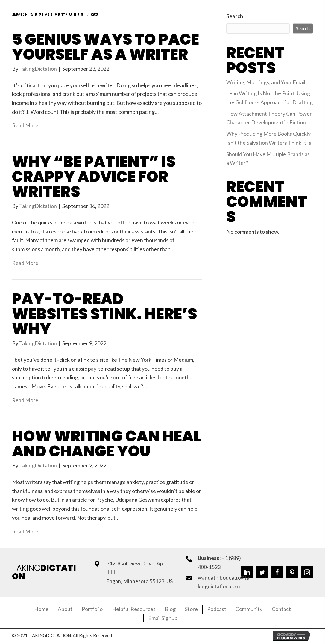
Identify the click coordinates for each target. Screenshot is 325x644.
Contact (281, 609)
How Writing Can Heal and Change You (107, 444)
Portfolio (92, 609)
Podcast (217, 609)
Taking (52, 15)
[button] (253, 15)
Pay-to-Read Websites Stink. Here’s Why (104, 314)
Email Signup (163, 618)
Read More (25, 125)
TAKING (44, 572)
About (65, 609)
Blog (170, 609)
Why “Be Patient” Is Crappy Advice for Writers (94, 177)
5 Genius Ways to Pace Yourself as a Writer (105, 47)
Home (41, 609)
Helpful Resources (134, 609)
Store (191, 609)
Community (249, 609)
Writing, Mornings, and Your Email (266, 82)
